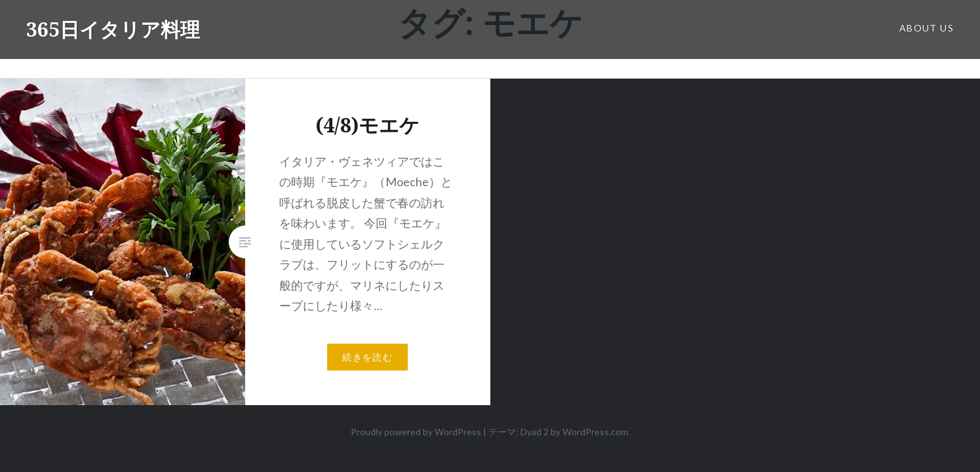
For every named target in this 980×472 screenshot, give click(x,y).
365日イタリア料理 (113, 29)
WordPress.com (595, 432)
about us (927, 28)
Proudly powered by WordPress (416, 432)
